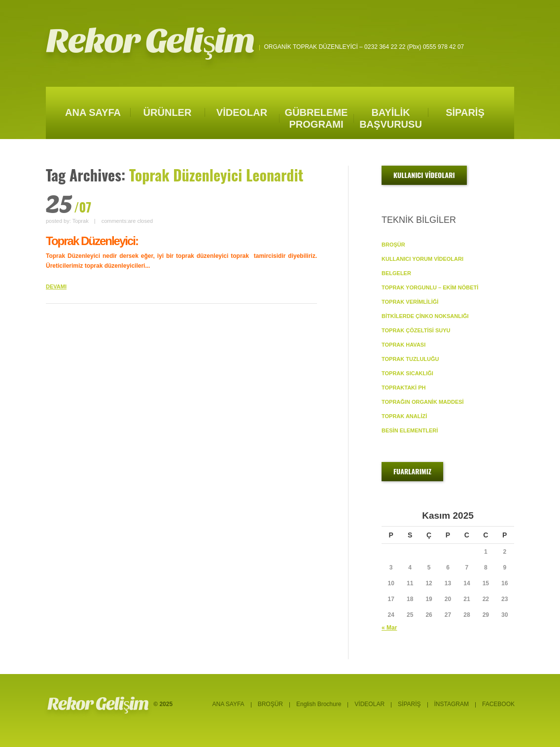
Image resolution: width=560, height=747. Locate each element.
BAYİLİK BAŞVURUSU (391, 118)
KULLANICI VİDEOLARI (424, 175)
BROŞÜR (393, 245)
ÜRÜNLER (168, 112)
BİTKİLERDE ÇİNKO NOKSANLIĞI (425, 316)
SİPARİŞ (465, 112)
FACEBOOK (498, 704)
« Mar (389, 628)
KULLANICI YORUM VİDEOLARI (422, 259)
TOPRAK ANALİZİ (404, 416)
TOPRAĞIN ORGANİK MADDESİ (423, 402)
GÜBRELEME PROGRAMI (316, 118)
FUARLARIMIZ (412, 471)
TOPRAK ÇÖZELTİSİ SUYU (416, 330)
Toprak (81, 221)
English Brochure (319, 704)
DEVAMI (56, 286)
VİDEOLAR (242, 112)
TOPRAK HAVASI (403, 345)
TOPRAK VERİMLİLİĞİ (410, 302)
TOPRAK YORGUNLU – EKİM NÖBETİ (430, 287)
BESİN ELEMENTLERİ (410, 430)
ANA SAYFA (93, 112)
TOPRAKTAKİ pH (403, 388)
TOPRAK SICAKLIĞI (407, 373)
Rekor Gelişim (150, 41)
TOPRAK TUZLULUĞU (410, 359)
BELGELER (396, 273)
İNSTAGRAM (452, 704)
